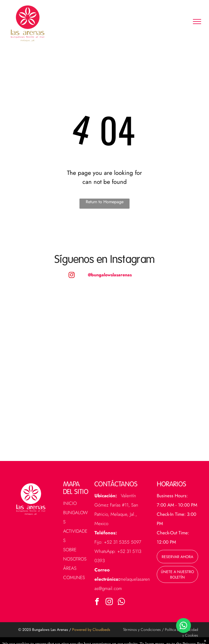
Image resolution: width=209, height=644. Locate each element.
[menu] (197, 22)
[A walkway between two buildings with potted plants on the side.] (150, 408)
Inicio (70, 503)
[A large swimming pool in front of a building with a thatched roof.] (150, 329)
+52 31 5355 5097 (123, 542)
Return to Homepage (105, 202)
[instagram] (109, 602)
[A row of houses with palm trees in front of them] (59, 329)
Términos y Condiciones (142, 630)
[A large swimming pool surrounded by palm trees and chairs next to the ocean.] (59, 408)
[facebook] (97, 602)
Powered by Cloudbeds (91, 630)
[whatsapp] (122, 602)
